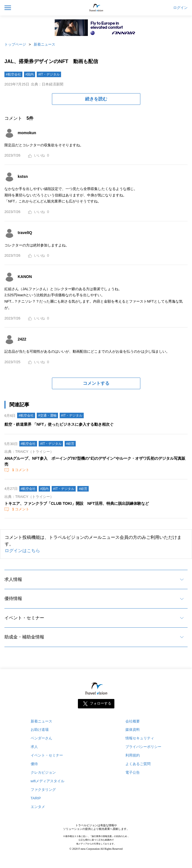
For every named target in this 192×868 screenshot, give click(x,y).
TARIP (36, 798)
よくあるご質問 (138, 764)
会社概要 (133, 721)
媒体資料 (133, 730)
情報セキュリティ (140, 738)
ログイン (180, 8)
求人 (34, 747)
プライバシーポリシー (143, 747)
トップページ (15, 44)
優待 (34, 764)
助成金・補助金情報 (24, 637)
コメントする (96, 383)
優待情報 (13, 598)
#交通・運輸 (47, 415)
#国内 (30, 74)
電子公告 (133, 772)
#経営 (70, 444)
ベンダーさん (41, 738)
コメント (20, 470)
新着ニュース (44, 44)
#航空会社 (13, 74)
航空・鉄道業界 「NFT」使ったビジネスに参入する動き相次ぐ (59, 424)
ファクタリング (43, 790)
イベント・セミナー (24, 618)
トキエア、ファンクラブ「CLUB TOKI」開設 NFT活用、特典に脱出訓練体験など (77, 503)
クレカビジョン (43, 772)
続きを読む (96, 99)
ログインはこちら (22, 551)
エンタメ (38, 807)
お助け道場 (40, 730)
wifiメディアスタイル (48, 781)
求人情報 (13, 579)
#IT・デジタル (49, 74)
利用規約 (133, 755)
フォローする (101, 703)
